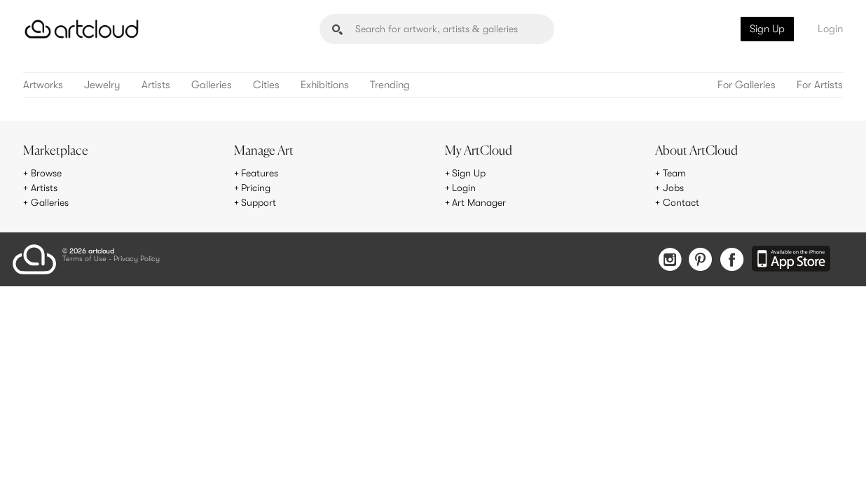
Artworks (43, 85)
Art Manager (479, 202)
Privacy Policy (137, 259)
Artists (156, 85)
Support (259, 202)
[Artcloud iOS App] (791, 260)
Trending (390, 85)
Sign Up (767, 29)
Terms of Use (84, 259)
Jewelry (102, 85)
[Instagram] (670, 261)
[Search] (437, 29)
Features (260, 173)
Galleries (212, 85)
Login (830, 29)
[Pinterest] (701, 261)
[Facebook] (732, 261)
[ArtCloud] (82, 29)
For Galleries (747, 85)
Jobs (673, 188)
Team (674, 173)
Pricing (256, 188)
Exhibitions (325, 85)
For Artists (820, 85)
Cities (266, 85)
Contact (681, 202)
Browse (46, 173)
